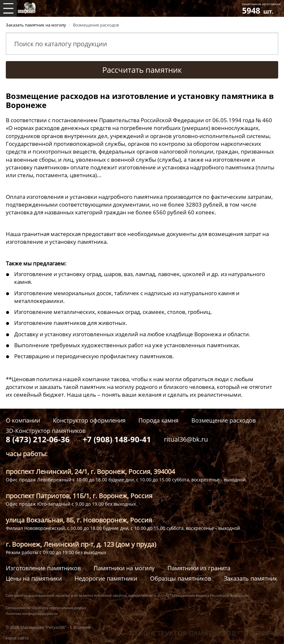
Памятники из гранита (199, 568)
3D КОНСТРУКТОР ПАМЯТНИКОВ (182, 633)
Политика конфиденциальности (32, 614)
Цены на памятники (34, 579)
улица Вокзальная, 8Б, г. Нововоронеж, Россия (79, 520)
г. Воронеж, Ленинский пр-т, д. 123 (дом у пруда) (81, 544)
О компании (23, 420)
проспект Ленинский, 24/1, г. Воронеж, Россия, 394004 (90, 472)
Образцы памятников (181, 579)
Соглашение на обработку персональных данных (46, 608)
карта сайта (17, 638)
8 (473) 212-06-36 (38, 439)
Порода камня (158, 420)
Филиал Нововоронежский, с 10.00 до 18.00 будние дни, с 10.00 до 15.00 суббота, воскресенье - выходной (123, 528)
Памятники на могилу (124, 568)
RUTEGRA (263, 633)
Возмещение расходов (223, 420)
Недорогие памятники (106, 579)
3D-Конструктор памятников (46, 431)
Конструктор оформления (89, 420)
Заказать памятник (251, 579)
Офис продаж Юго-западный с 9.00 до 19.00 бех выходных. (71, 504)
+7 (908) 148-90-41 (117, 439)
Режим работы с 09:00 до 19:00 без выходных (56, 552)
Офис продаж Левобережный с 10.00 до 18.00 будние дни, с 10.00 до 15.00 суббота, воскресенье (113, 480)
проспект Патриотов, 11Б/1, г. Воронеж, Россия (79, 496)
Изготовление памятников (43, 568)
